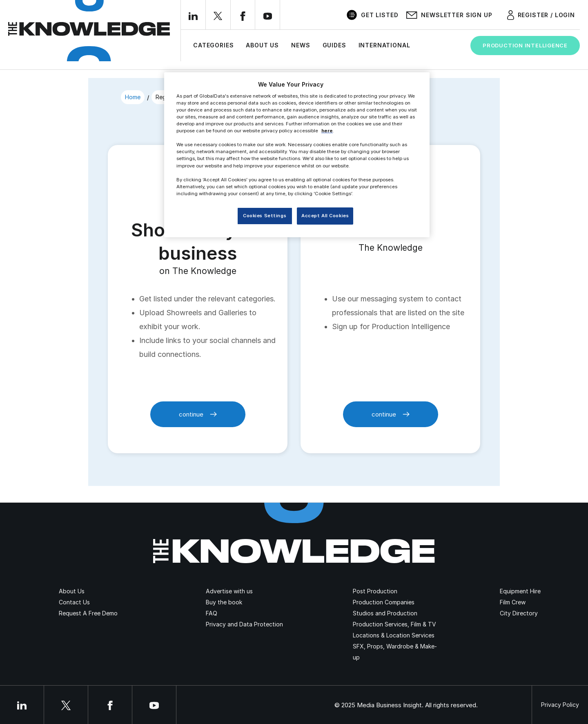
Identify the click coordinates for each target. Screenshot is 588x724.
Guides (334, 45)
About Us (262, 45)
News (301, 45)
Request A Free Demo (88, 613)
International (384, 45)
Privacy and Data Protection (244, 624)
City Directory (519, 613)
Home (133, 97)
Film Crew (513, 602)
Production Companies (384, 602)
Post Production (375, 591)
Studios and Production (385, 613)
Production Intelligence (525, 45)
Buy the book (224, 602)
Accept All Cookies (325, 216)
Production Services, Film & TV (394, 624)
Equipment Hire (520, 591)
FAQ (212, 613)
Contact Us (74, 602)
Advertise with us (229, 591)
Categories (213, 45)
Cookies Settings (265, 216)
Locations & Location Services (394, 635)
